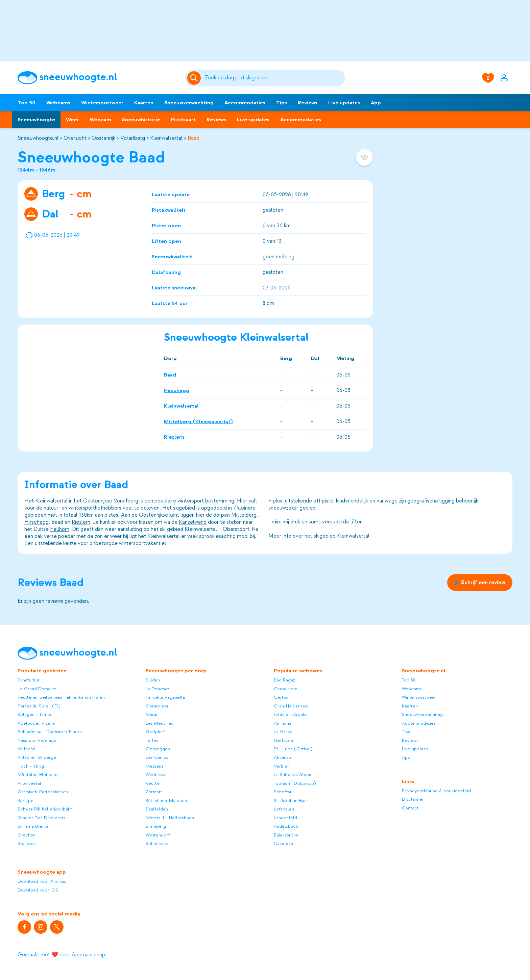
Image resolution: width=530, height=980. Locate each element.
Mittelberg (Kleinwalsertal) (198, 421)
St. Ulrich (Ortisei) (293, 749)
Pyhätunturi (29, 680)
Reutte (153, 783)
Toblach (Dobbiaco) (295, 783)
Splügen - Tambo (35, 714)
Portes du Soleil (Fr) (39, 706)
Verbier (281, 766)
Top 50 (27, 103)
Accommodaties (245, 103)
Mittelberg (244, 515)
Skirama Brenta (33, 826)
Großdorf (155, 732)
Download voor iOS (38, 890)
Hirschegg (177, 390)
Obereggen (158, 749)
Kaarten (144, 103)
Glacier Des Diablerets (42, 818)
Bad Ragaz (284, 680)
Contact (410, 808)
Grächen (27, 835)
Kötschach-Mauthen (166, 801)
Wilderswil (156, 775)
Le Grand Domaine (37, 689)
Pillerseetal (29, 783)
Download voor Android (42, 881)
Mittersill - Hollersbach (170, 818)
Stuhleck (27, 843)
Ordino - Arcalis (291, 714)
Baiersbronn (286, 835)
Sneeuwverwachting (189, 103)
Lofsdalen (284, 809)
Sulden (153, 680)
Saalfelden (157, 809)
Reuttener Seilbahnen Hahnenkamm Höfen (61, 697)
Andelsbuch (286, 826)
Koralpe (26, 801)
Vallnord (26, 749)
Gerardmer (157, 706)
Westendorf (158, 835)
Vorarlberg (133, 138)
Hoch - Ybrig (31, 766)
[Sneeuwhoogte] (98, 78)
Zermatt (154, 792)
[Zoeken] (274, 78)
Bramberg (156, 826)
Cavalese (283, 843)
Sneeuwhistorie (141, 120)
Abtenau (282, 757)
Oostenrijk (103, 138)
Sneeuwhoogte (36, 120)
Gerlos (281, 697)
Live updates (344, 103)
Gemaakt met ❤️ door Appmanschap (61, 955)
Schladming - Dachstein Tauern (50, 732)
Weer (72, 120)
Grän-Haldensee (291, 706)
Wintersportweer (102, 103)
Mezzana (155, 766)
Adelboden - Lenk (36, 723)
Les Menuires (159, 723)
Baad (194, 138)
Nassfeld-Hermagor (38, 740)
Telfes (152, 740)
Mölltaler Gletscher (38, 775)
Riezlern (174, 437)
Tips (282, 103)
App (376, 103)
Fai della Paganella (165, 697)
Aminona (283, 723)
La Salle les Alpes (292, 775)
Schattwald (157, 843)
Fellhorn (60, 529)
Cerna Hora (286, 689)
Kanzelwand (193, 522)
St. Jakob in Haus (291, 801)
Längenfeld (285, 818)
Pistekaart (183, 120)
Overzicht (75, 138)
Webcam (100, 120)
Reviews (308, 103)
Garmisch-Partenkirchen (43, 792)
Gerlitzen (283, 740)
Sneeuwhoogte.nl (38, 138)
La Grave (283, 732)
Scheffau (283, 792)
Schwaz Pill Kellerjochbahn (45, 809)
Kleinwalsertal (166, 138)
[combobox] (274, 78)
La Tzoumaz (158, 689)
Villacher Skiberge (37, 757)
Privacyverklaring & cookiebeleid (436, 791)
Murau (152, 714)
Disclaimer (413, 799)
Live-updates (253, 120)
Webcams (58, 103)
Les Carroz (157, 757)
